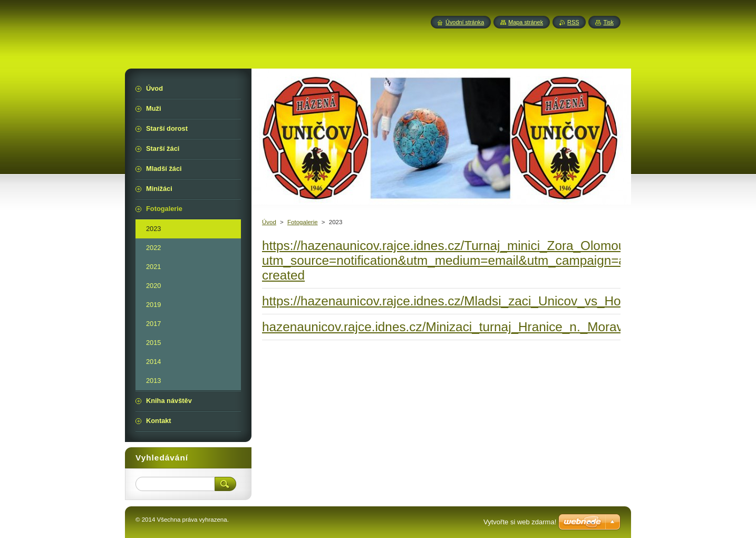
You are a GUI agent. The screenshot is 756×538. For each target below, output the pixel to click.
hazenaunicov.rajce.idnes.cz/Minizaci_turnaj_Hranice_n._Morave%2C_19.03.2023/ (497, 327)
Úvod (269, 222)
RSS (573, 22)
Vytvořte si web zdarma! (520, 522)
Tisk (608, 22)
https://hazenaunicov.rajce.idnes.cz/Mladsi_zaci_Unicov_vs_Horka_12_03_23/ (484, 301)
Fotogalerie (303, 222)
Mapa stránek (526, 22)
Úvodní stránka (465, 22)
